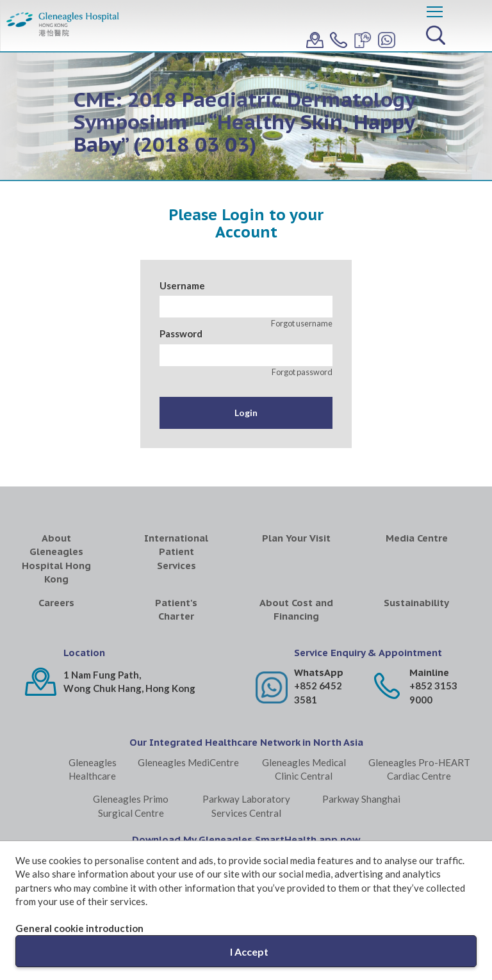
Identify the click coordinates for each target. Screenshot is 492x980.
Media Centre (417, 538)
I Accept (249, 952)
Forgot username (302, 323)
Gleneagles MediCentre (188, 762)
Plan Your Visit (296, 538)
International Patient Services (176, 552)
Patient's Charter (176, 609)
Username (182, 285)
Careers (56, 603)
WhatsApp (319, 672)
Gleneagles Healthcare (93, 769)
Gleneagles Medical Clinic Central (304, 769)
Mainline (429, 672)
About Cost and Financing (296, 609)
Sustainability (416, 603)
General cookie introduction (79, 928)
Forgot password (302, 372)
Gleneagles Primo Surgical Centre (131, 806)
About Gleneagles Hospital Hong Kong (56, 558)
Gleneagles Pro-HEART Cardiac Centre (419, 769)
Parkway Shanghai (361, 799)
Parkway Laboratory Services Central (246, 806)
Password (181, 333)
